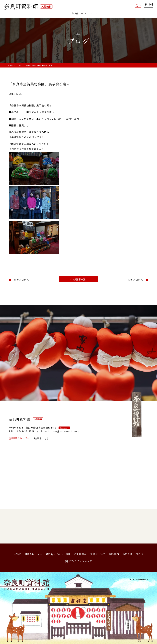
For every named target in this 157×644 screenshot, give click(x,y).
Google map (64, 428)
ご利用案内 (74, 13)
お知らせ (123, 13)
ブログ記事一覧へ (78, 279)
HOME (10, 65)
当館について (98, 554)
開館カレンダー (26, 13)
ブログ (136, 13)
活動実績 (109, 13)
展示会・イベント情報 (51, 13)
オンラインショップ (130, 5)
